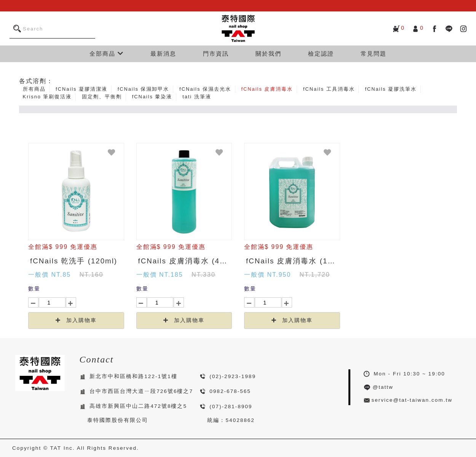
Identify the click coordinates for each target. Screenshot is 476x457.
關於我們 (268, 54)
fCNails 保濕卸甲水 (144, 89)
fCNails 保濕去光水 (205, 89)
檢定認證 (321, 54)
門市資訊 (216, 54)
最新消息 (163, 54)
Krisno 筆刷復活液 (47, 97)
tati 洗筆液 (197, 97)
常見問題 (374, 54)
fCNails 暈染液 (152, 97)
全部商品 (107, 54)
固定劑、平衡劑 (102, 97)
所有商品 (34, 89)
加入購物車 (76, 320)
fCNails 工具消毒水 (329, 89)
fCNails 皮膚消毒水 (267, 89)
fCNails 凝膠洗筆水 (391, 89)
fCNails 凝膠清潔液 (81, 89)
